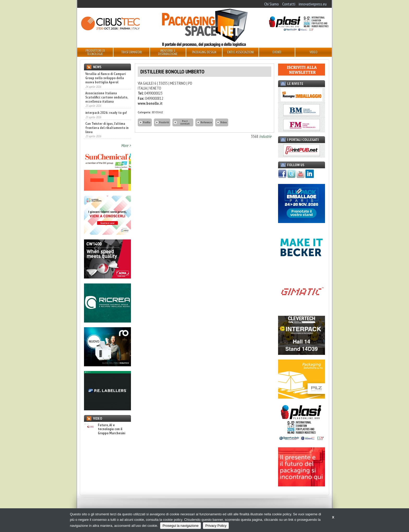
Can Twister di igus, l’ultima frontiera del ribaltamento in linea (107, 128)
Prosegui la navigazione (181, 526)
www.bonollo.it (150, 103)
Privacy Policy (216, 526)
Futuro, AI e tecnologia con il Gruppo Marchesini (105, 429)
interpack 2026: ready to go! (106, 113)
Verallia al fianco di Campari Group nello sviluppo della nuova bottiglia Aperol (106, 78)
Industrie (265, 136)
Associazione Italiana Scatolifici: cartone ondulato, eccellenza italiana (107, 97)
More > (126, 145)
